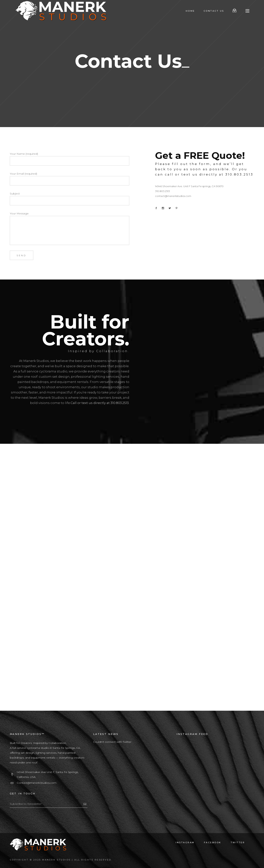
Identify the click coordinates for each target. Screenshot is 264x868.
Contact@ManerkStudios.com (37, 783)
